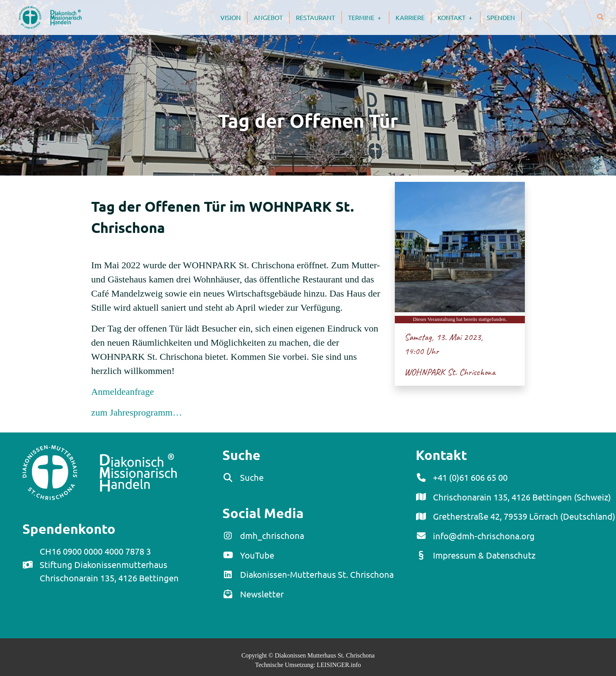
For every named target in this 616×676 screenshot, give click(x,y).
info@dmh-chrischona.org (484, 536)
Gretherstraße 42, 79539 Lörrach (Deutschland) (524, 516)
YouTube (257, 555)
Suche (252, 477)
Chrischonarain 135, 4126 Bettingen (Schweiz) (522, 497)
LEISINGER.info (339, 665)
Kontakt (459, 17)
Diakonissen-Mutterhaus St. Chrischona (317, 574)
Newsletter (262, 594)
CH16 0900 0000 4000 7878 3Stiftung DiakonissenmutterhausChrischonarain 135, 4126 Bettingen (109, 564)
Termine (368, 17)
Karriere (410, 17)
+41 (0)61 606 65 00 (470, 477)
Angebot (268, 17)
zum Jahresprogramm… (137, 412)
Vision (231, 17)
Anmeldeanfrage (123, 392)
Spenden (501, 17)
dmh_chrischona (272, 535)
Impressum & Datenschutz (484, 555)
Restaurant (315, 17)
